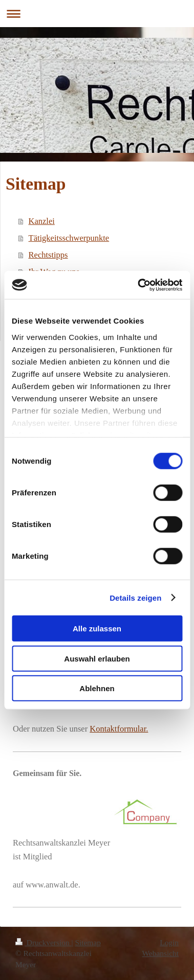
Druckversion (43, 942)
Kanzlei (42, 221)
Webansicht (160, 953)
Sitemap (88, 942)
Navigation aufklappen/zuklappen (97, 14)
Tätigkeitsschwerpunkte (69, 238)
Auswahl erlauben (97, 658)
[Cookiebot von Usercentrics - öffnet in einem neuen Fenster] (138, 285)
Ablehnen (97, 688)
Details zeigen (135, 597)
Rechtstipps (48, 255)
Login (169, 942)
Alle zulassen (97, 629)
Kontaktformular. (119, 729)
